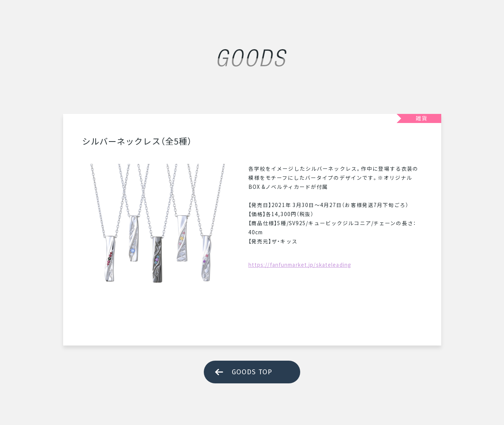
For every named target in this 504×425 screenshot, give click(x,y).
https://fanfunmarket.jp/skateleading (300, 265)
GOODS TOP (252, 372)
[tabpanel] (158, 240)
